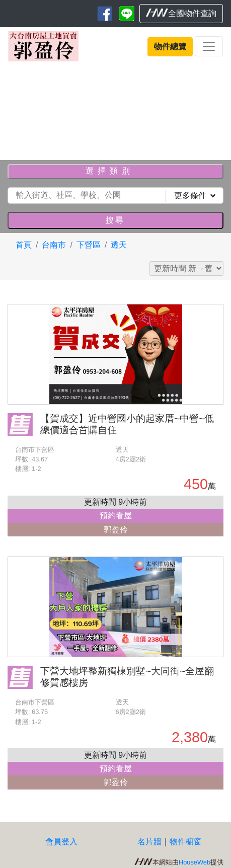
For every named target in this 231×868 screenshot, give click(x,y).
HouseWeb (195, 862)
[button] (17, 109)
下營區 (89, 245)
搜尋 (115, 220)
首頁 (24, 245)
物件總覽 (170, 47)
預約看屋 (116, 516)
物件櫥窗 (186, 842)
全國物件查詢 (181, 13)
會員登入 (61, 842)
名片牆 (149, 842)
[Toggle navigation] (209, 46)
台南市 (54, 245)
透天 (119, 245)
